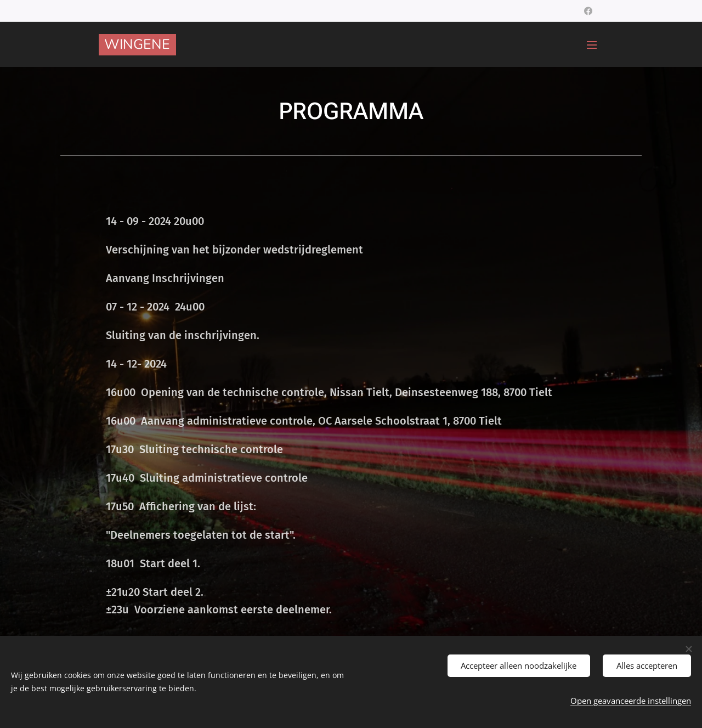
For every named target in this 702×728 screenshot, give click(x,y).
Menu (592, 45)
